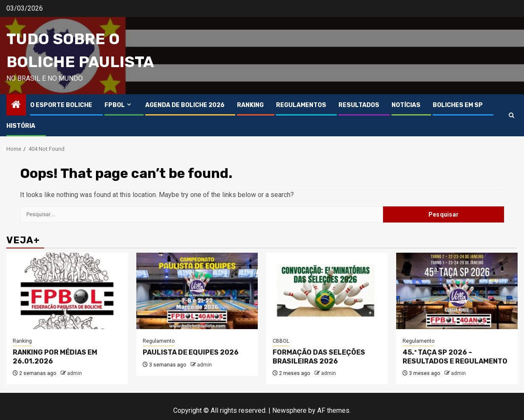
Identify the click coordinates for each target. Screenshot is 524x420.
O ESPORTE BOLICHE (61, 105)
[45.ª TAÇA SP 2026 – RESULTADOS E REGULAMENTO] (457, 291)
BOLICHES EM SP (458, 105)
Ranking (22, 341)
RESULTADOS (359, 105)
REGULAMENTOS (301, 105)
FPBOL (115, 105)
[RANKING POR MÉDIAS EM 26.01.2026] (67, 291)
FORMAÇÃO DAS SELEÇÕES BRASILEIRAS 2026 (319, 357)
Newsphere (289, 410)
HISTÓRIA (21, 126)
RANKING (250, 105)
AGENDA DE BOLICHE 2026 (185, 105)
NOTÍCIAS (406, 105)
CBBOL (281, 341)
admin (75, 373)
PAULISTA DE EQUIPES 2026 (191, 352)
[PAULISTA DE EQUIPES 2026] (197, 291)
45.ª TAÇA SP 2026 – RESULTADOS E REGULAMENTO (455, 357)
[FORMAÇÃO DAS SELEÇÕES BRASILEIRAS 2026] (327, 291)
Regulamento (159, 341)
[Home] (16, 105)
